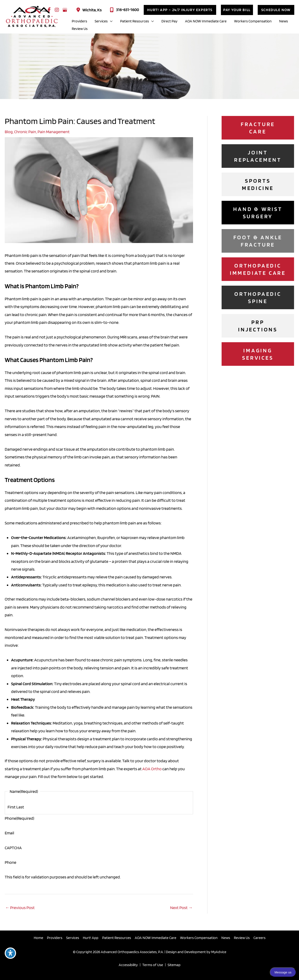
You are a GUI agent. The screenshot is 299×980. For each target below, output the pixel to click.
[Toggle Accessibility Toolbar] (10, 953)
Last (20, 807)
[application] (110, 21)
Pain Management (54, 132)
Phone (19, 818)
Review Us (242, 938)
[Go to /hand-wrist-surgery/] (258, 213)
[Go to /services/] (258, 297)
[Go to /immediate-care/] (258, 269)
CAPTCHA (13, 848)
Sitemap (174, 965)
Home (38, 938)
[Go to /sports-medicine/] (258, 184)
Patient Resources (117, 938)
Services (73, 938)
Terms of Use (153, 965)
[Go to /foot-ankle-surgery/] (258, 241)
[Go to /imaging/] (258, 354)
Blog (9, 132)
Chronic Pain (25, 132)
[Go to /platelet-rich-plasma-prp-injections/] (258, 326)
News (226, 938)
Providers (55, 938)
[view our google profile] (65, 10)
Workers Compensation (199, 938)
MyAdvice (218, 952)
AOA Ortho (152, 769)
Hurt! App (91, 938)
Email (9, 833)
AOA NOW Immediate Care (156, 938)
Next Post (181, 908)
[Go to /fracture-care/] (258, 128)
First (12, 807)
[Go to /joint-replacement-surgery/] (258, 156)
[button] (180, 10)
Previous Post (20, 908)
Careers (259, 938)
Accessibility (128, 965)
